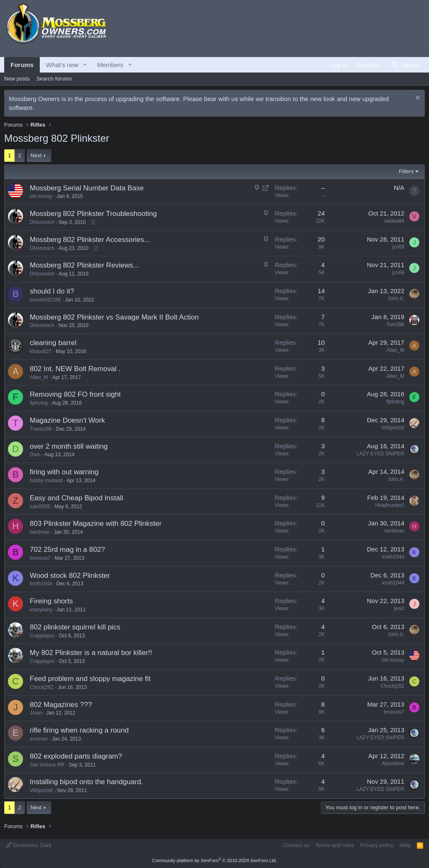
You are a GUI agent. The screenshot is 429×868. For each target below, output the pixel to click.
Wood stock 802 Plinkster (70, 576)
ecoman (39, 739)
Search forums (54, 79)
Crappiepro (42, 636)
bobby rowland (46, 481)
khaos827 (41, 351)
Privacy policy (377, 845)
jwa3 (399, 608)
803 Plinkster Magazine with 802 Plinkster (96, 524)
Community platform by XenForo (214, 860)
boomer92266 (45, 300)
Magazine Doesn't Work (67, 420)
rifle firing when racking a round (79, 730)
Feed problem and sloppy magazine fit (90, 679)
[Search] (406, 65)
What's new (62, 65)
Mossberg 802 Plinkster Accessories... (90, 240)
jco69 (398, 247)
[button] (85, 65)
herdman (40, 532)
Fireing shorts (51, 601)
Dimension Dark (29, 845)
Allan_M (395, 350)
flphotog (39, 403)
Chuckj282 (42, 687)
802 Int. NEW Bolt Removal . (75, 369)
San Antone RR (47, 765)
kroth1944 (393, 557)
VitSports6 (393, 428)
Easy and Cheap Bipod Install (76, 498)
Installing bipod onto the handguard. (86, 782)
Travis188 (41, 429)
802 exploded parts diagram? (76, 756)
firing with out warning (64, 472)
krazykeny (41, 610)
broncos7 (40, 558)
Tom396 (395, 325)
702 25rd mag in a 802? (67, 550)
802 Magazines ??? (61, 705)
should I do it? (52, 291)
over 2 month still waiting (69, 446)
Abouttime (393, 764)
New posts (17, 79)
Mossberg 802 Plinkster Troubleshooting (93, 214)
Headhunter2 (390, 505)
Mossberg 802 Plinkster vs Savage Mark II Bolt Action (114, 317)
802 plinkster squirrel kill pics (75, 627)
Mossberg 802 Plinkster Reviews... (84, 265)
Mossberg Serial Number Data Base (87, 188)
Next (36, 155)
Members (110, 65)
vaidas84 (394, 221)
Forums (22, 65)
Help (405, 845)
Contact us (296, 845)
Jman (36, 713)
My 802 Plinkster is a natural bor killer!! (91, 653)
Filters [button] (406, 171)
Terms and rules (335, 845)
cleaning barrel (53, 343)
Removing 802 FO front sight (75, 394)
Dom (35, 455)
